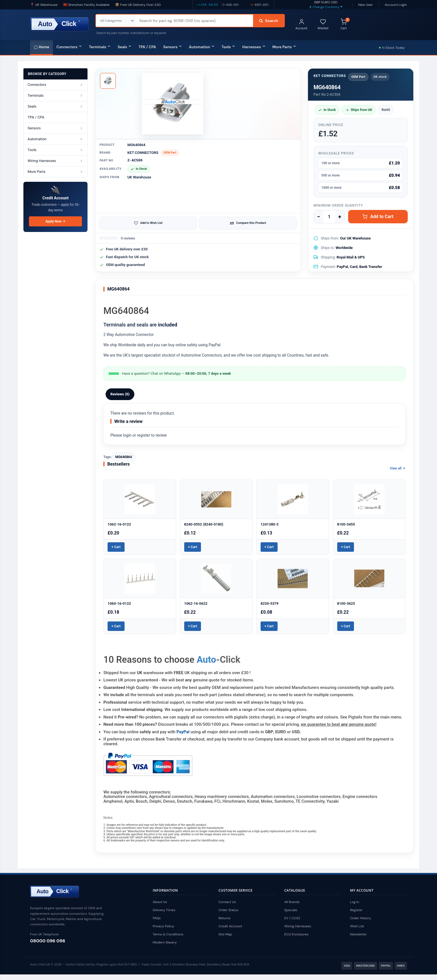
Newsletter (358, 934)
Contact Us (227, 902)
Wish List (357, 926)
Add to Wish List (148, 223)
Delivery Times (164, 910)
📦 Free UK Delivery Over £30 (138, 5)
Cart (345, 24)
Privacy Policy (163, 926)
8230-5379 (270, 603)
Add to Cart (378, 216)
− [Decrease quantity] (318, 217)
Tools (228, 47)
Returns (224, 918)
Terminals (100, 47)
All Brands (292, 902)
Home (42, 47)
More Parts (284, 47)
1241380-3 (270, 524)
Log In (355, 902)
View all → (398, 468)
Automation (202, 47)
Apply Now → (55, 221)
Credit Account (230, 926)
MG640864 (123, 457)
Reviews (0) (120, 394)
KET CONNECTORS (143, 153)
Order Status (228, 910)
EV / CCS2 (292, 918)
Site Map (225, 934)
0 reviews (128, 238)
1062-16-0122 (119, 524)
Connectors (69, 47)
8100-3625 (346, 603)
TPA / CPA (147, 47)
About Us (160, 902)
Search (269, 21)
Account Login (396, 5)
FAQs (157, 918)
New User (365, 5)
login (127, 435)
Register (356, 910)
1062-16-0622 (196, 603)
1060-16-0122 (119, 603)
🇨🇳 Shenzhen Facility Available (86, 5)
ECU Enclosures (296, 934)
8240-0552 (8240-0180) (204, 524)
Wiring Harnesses (298, 926)
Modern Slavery (165, 942)
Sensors (173, 47)
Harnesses (254, 47)
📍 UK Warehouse (44, 5)
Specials (291, 910)
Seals (124, 47)
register (143, 435)
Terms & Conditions (168, 934)
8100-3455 (346, 524)
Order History (360, 918)
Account (301, 24)
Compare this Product (248, 223)
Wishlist (323, 24)
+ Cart (116, 547)
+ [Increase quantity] (340, 217)
